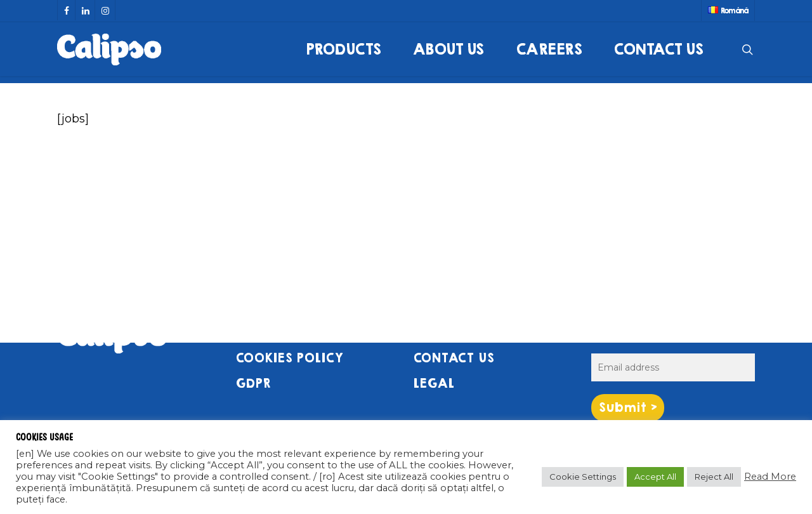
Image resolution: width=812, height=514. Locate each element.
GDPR (253, 384)
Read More (770, 477)
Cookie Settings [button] (583, 477)
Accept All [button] (655, 477)
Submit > (628, 408)
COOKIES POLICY (289, 358)
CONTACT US (454, 358)
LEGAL (434, 384)
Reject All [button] (714, 477)
